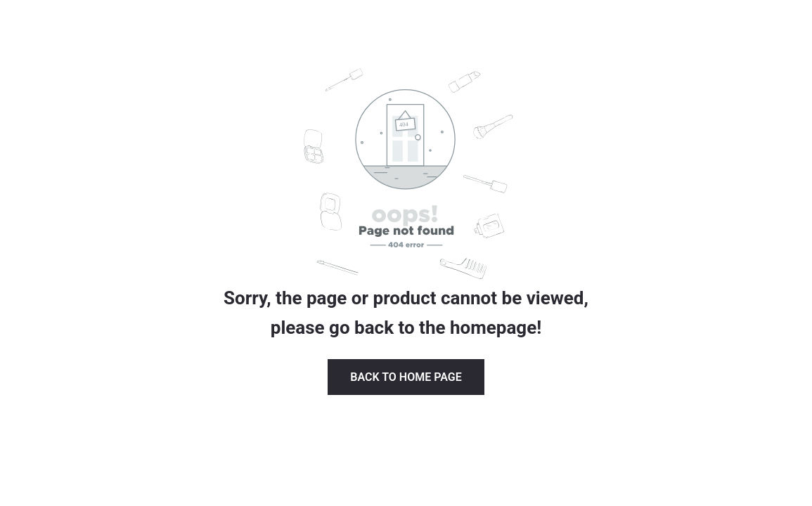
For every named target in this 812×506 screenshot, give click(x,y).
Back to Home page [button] (406, 377)
